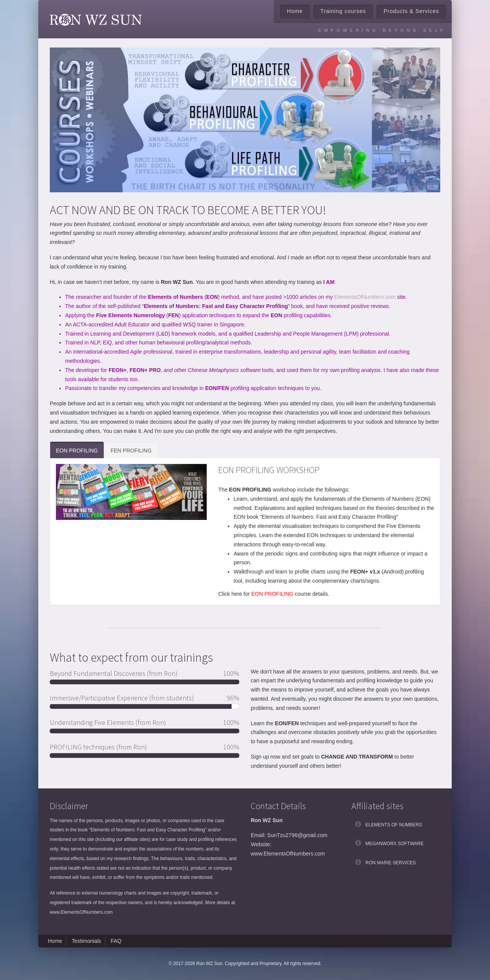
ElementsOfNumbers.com (365, 297)
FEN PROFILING (131, 451)
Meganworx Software (395, 844)
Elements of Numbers (394, 825)
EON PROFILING (77, 451)
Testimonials (86, 941)
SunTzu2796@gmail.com (297, 835)
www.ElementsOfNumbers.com (81, 912)
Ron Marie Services (391, 863)
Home (295, 11)
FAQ (116, 941)
